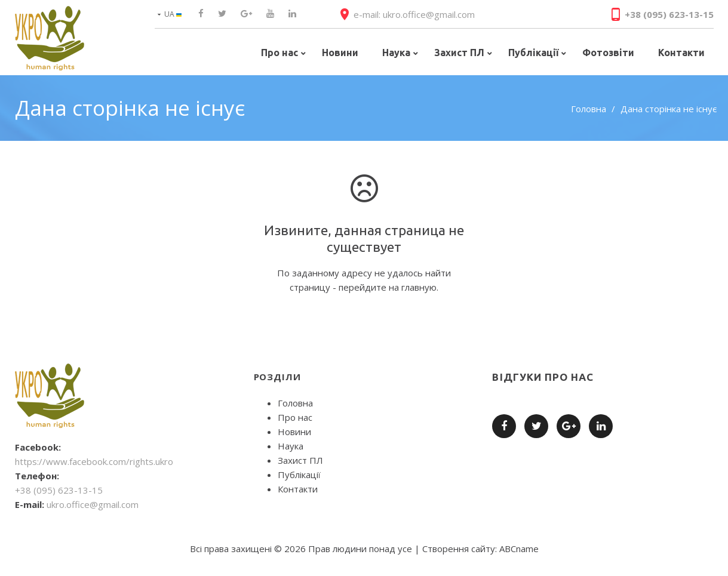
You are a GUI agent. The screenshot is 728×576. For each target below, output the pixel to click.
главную (419, 287)
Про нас (295, 417)
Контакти (298, 489)
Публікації (299, 475)
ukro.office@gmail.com (93, 504)
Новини (294, 432)
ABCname (519, 549)
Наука (291, 446)
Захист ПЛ (300, 460)
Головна (589, 109)
